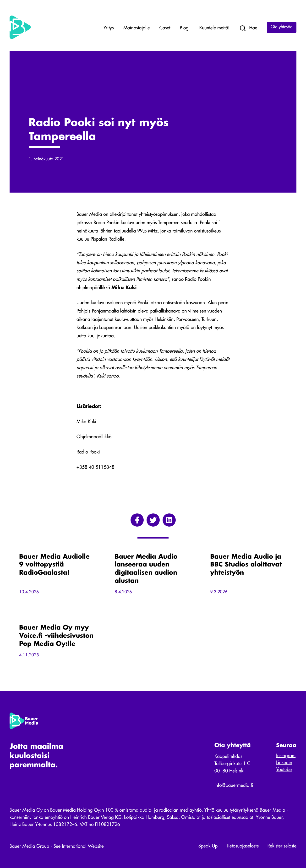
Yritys (109, 28)
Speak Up (208, 846)
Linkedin (284, 763)
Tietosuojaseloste (242, 846)
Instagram (286, 756)
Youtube (284, 770)
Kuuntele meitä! (215, 28)
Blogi (185, 28)
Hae (248, 28)
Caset (165, 28)
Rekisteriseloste (282, 846)
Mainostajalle (137, 28)
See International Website (78, 846)
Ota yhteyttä (282, 27)
